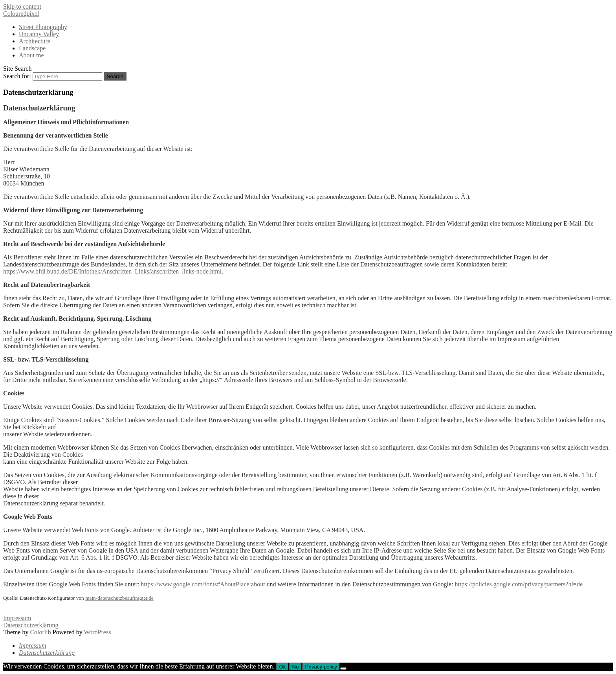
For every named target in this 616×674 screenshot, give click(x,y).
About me (31, 55)
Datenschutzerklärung (31, 625)
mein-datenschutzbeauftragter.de (119, 598)
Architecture (35, 41)
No (295, 667)
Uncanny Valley (39, 34)
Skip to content (22, 6)
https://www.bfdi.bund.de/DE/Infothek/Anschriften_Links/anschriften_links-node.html (112, 271)
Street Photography (43, 27)
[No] (343, 668)
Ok (282, 667)
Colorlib (40, 632)
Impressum (17, 618)
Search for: (17, 76)
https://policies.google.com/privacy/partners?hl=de (519, 584)
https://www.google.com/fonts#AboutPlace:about (203, 584)
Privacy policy (321, 667)
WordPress (97, 632)
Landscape (32, 48)
